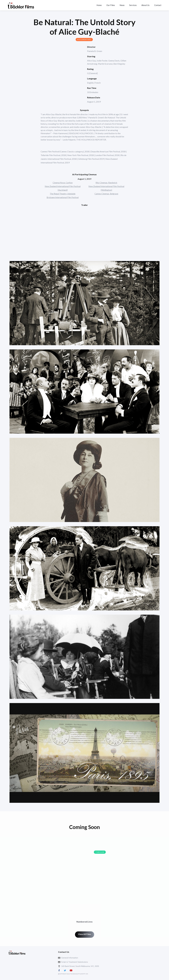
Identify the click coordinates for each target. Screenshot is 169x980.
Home (99, 5)
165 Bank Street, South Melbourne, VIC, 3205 (80, 966)
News (122, 5)
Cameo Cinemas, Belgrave (106, 194)
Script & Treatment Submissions (75, 962)
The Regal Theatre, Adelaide (63, 194)
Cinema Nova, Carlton (63, 183)
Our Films (111, 5)
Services (133, 5)
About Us (145, 5)
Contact (158, 5)
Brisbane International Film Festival (63, 197)
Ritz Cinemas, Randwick (106, 183)
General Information (70, 958)
